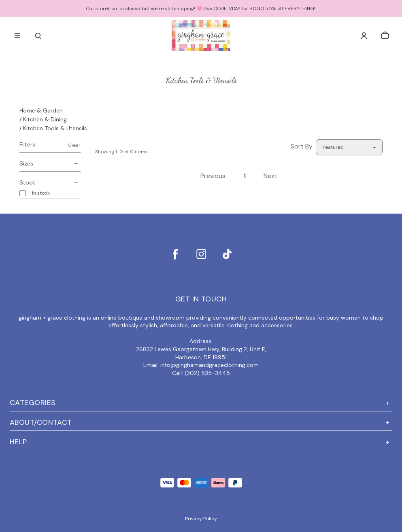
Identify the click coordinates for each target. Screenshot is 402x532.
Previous (213, 176)
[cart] (385, 36)
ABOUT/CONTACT (201, 423)
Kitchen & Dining (45, 119)
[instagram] (201, 254)
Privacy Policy (201, 519)
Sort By (302, 146)
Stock (50, 183)
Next (270, 176)
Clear (74, 145)
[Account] (364, 36)
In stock (41, 193)
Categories (201, 403)
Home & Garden (41, 110)
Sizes (50, 164)
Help (201, 442)
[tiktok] (227, 254)
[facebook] (175, 254)
